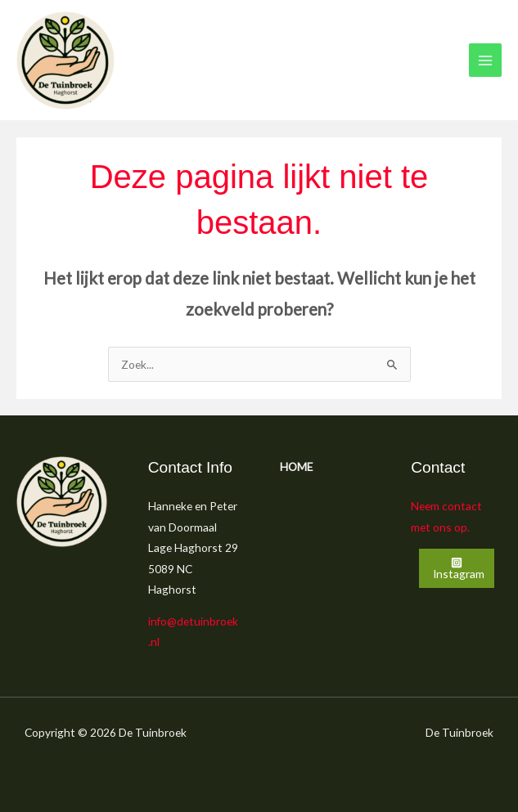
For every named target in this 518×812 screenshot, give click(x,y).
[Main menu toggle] (486, 60)
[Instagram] (457, 568)
